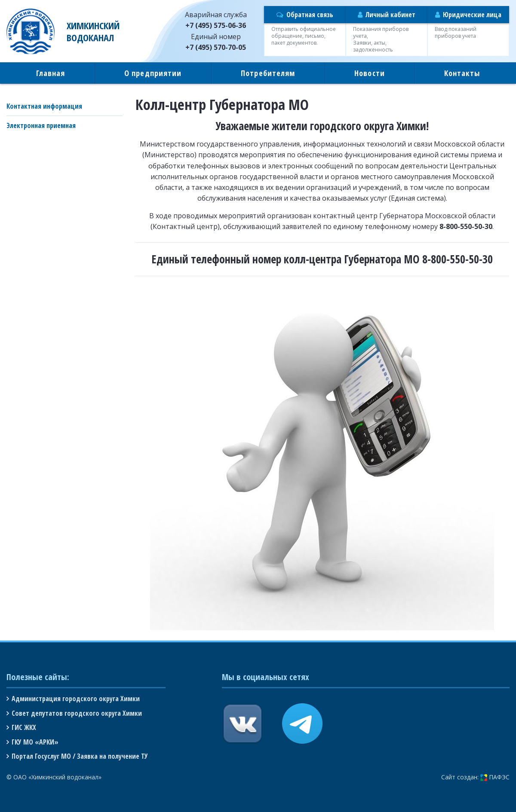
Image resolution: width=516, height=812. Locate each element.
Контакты (462, 73)
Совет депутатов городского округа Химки (77, 713)
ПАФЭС (495, 777)
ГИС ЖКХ (24, 727)
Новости (370, 73)
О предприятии (153, 73)
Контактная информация (44, 106)
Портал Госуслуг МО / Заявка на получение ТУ (80, 756)
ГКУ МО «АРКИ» (35, 742)
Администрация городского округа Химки (76, 699)
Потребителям (268, 73)
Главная (51, 73)
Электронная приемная (41, 125)
